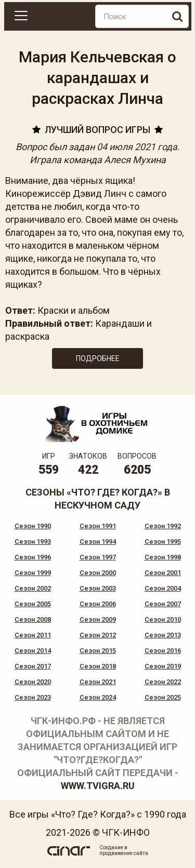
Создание (111, 847)
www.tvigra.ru (98, 786)
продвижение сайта (124, 853)
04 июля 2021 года (137, 147)
